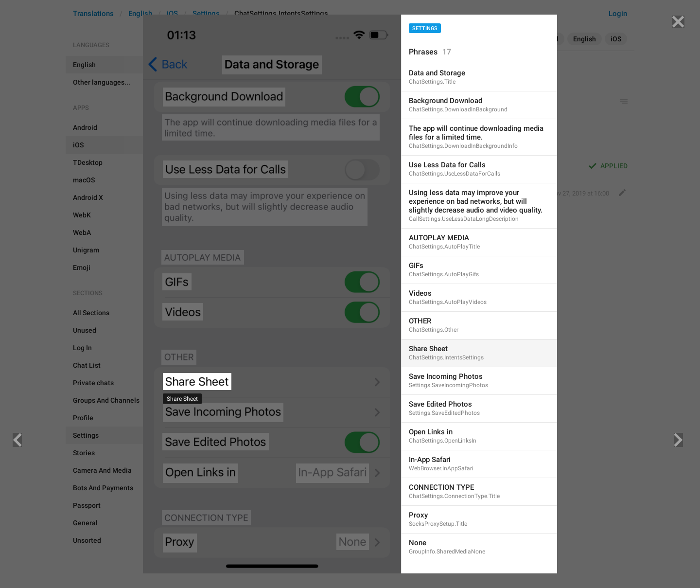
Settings (425, 28)
